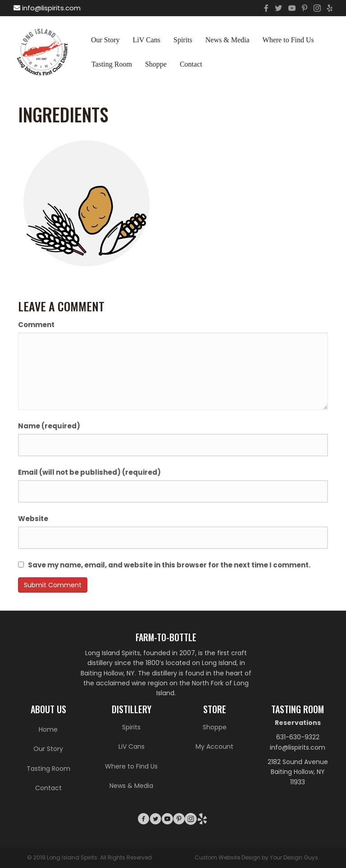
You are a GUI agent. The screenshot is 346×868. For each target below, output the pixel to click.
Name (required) (49, 426)
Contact (191, 64)
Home (48, 729)
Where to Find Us (288, 40)
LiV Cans (147, 40)
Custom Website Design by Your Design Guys (256, 857)
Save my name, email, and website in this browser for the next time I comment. (169, 565)
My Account (214, 747)
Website (33, 519)
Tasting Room (112, 64)
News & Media (228, 40)
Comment (36, 325)
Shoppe (156, 64)
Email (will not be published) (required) (89, 472)
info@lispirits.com (47, 8)
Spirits (183, 40)
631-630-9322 (298, 737)
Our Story (105, 40)
